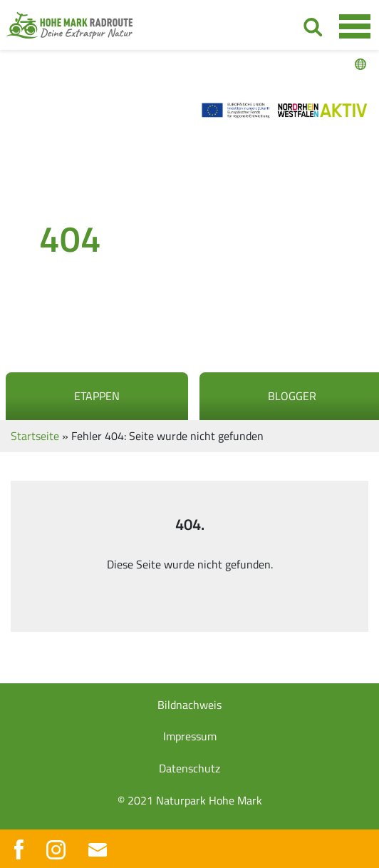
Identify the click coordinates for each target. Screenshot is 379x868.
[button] (26, 842)
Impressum (190, 736)
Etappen (97, 396)
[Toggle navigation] (354, 26)
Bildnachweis (189, 705)
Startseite (35, 436)
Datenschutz (189, 768)
